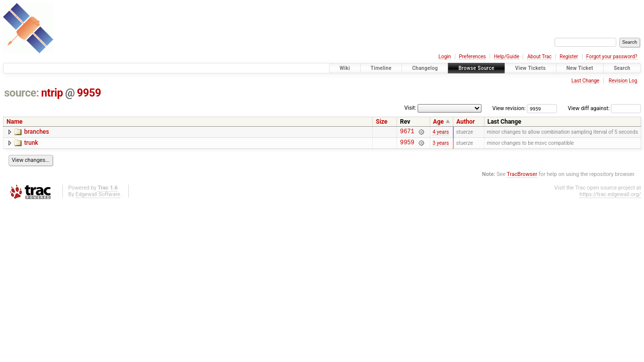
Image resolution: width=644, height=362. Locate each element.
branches (36, 132)
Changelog (425, 68)
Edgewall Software (98, 197)
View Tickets (531, 68)
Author (466, 122)
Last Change (586, 81)
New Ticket (580, 68)
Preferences (472, 57)
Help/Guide (507, 57)
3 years (441, 145)
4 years (441, 132)
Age (438, 122)
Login (445, 57)
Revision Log (623, 81)
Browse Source (476, 68)
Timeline (381, 68)
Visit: (410, 108)
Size (382, 122)
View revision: (509, 108)
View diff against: (605, 108)
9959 (89, 93)
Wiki (345, 68)
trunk (31, 144)
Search (622, 68)
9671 (407, 132)
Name (15, 122)
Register (569, 57)
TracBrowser (522, 177)
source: (21, 93)
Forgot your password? (612, 57)
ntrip (52, 93)
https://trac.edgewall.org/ (610, 197)
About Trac (539, 57)
